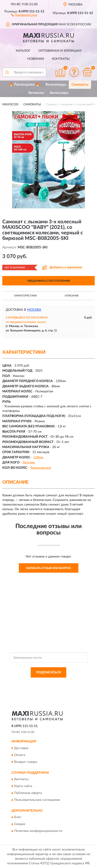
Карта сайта (23, 786)
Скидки (20, 824)
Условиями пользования (56, 687)
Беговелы (36, 93)
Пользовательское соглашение (37, 800)
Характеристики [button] (25, 296)
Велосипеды (56, 85)
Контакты (61, 59)
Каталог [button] (23, 51)
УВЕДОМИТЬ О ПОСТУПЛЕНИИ (48, 281)
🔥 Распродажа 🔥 (24, 85)
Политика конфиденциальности (38, 831)
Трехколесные (41, 468)
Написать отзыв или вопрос (49, 568)
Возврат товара (26, 762)
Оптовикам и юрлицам (60, 51)
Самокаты (80, 85)
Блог (18, 817)
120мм (38, 457)
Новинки (36, 59)
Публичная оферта (28, 793)
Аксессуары (59, 93)
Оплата (20, 755)
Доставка (21, 748)
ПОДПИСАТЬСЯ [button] (48, 673)
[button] (24, 15)
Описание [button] (72, 296)
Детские (29, 463)
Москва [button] (34, 310)
